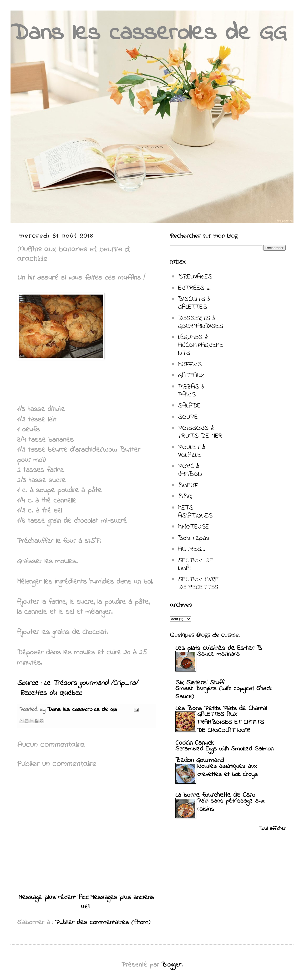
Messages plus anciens (122, 898)
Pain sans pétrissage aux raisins (231, 805)
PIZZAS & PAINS (191, 391)
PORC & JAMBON (190, 470)
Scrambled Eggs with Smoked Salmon (224, 749)
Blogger (171, 965)
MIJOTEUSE (194, 527)
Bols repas (194, 538)
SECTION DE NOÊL (196, 565)
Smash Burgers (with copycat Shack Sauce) (224, 693)
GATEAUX (191, 376)
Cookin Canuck (195, 743)
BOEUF (188, 486)
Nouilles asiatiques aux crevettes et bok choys (227, 770)
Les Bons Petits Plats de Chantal (221, 709)
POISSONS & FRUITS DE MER (200, 432)
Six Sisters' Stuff (200, 683)
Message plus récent (47, 898)
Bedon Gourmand (200, 760)
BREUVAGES (195, 277)
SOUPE (188, 417)
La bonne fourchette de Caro (215, 795)
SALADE (189, 406)
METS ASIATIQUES (195, 512)
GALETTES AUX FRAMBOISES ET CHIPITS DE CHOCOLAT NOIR (231, 723)
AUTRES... (192, 549)
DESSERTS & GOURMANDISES (201, 322)
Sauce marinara (218, 654)
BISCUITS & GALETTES (194, 303)
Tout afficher (272, 829)
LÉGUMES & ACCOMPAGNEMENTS (201, 345)
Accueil (85, 902)
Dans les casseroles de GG (149, 34)
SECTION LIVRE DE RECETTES (198, 584)
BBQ (185, 497)
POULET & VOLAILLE (192, 451)
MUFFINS (190, 365)
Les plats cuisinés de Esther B (219, 648)
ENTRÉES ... (194, 288)
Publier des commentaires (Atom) (103, 923)
